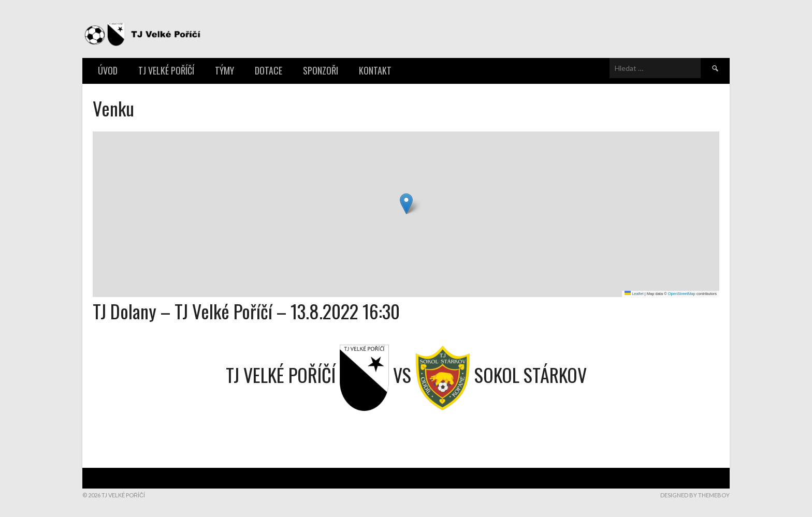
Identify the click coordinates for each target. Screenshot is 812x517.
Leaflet (634, 294)
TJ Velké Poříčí (166, 70)
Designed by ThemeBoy (695, 495)
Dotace (269, 70)
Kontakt (375, 70)
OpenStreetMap (682, 294)
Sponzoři (321, 70)
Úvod (108, 70)
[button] (406, 204)
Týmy (224, 70)
